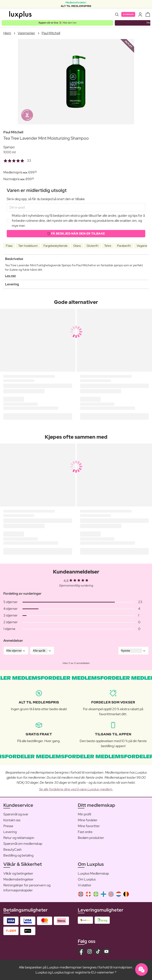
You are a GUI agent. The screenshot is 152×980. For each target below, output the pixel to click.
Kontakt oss (12, 820)
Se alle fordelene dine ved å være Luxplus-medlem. (76, 789)
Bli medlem (128, 14)
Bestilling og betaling (18, 855)
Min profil (84, 814)
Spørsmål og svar (16, 814)
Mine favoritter (89, 826)
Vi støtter (85, 885)
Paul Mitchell (51, 33)
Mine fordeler (88, 820)
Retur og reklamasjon (19, 838)
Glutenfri (93, 246)
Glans (77, 246)
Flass (9, 246)
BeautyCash (13, 849)
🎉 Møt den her (57, 23)
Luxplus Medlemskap (93, 873)
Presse (8, 826)
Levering (10, 832)
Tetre (108, 246)
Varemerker (26, 33)
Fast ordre (85, 832)
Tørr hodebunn (28, 246)
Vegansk (142, 246)
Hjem (7, 33)
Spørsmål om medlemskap (23, 844)
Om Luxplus (87, 879)
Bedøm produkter (91, 838)
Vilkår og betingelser (18, 873)
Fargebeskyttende (56, 246)
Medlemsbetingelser (19, 879)
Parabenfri (124, 246)
